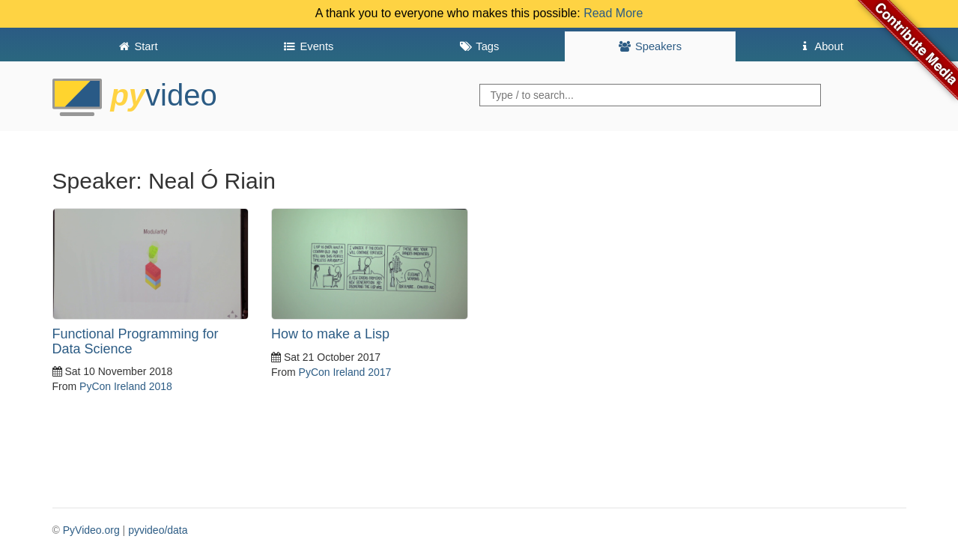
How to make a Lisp (330, 334)
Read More (613, 13)
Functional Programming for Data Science (136, 341)
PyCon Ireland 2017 (345, 372)
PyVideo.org (91, 530)
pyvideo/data (158, 530)
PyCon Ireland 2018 (126, 386)
